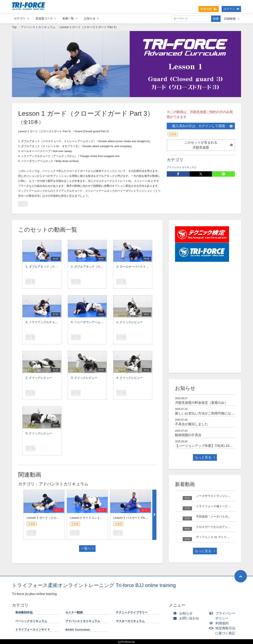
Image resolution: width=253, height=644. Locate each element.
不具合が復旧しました (192, 424)
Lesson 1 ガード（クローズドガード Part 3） (56, 518)
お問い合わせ (187, 619)
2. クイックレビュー (39, 378)
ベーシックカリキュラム (31, 622)
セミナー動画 (74, 613)
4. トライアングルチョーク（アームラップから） (58, 323)
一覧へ (87, 549)
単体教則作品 (24, 613)
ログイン (231, 9)
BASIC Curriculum (78, 630)
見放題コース (46, 18)
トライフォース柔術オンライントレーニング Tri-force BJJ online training (94, 586)
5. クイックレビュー (39, 434)
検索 (216, 19)
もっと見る (205, 458)
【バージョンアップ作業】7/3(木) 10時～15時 (209, 446)
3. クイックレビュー (84, 378)
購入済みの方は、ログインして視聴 (202, 126)
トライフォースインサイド (33, 630)
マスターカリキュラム (130, 622)
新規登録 (209, 9)
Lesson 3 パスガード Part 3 (131, 518)
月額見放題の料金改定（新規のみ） (201, 403)
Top (14, 27)
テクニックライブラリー (132, 613)
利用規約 (220, 624)
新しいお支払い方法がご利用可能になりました (210, 414)
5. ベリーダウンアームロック (90, 323)
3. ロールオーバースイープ (134, 267)
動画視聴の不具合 (188, 435)
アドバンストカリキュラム (38, 27)
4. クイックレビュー (130, 378)
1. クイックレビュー (130, 323)
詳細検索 (232, 19)
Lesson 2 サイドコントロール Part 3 (93, 518)
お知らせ (91, 18)
